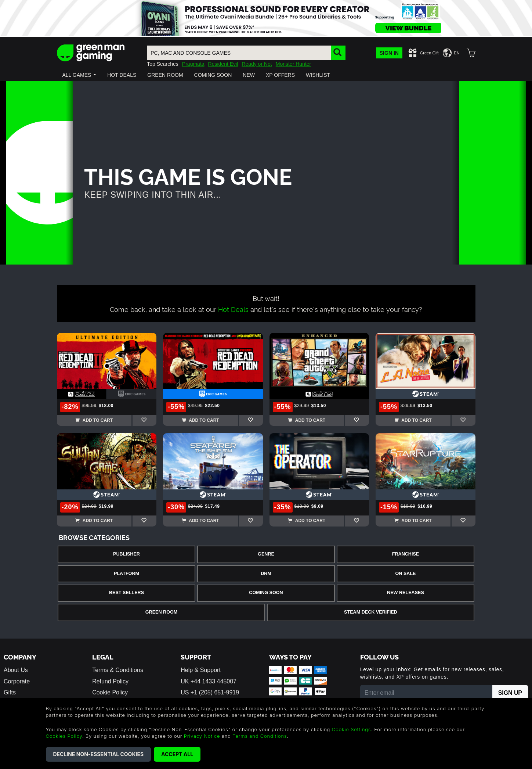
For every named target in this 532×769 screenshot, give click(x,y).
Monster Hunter (293, 64)
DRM (266, 574)
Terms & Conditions (118, 670)
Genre (266, 554)
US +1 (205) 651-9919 (210, 692)
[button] (79, 75)
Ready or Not (257, 64)
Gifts (10, 692)
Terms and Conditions (260, 736)
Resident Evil (223, 64)
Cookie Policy (110, 692)
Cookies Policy (64, 736)
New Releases (406, 593)
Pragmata (193, 64)
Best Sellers (126, 593)
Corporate (17, 681)
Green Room (161, 612)
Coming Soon (266, 593)
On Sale (406, 574)
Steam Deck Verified (371, 612)
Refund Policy (110, 681)
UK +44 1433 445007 (209, 681)
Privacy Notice (202, 736)
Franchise (406, 554)
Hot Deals (233, 309)
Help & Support (201, 670)
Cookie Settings (352, 729)
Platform (126, 574)
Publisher (126, 554)
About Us (16, 670)
